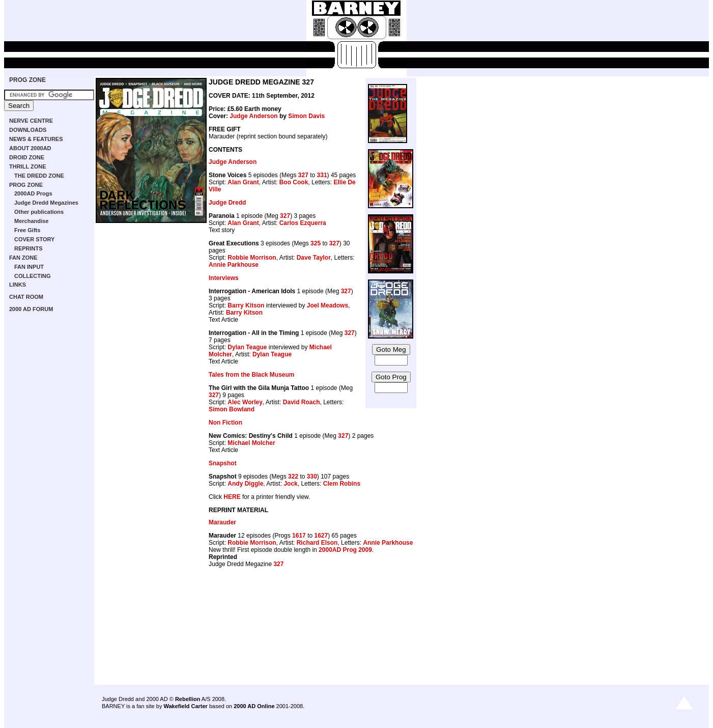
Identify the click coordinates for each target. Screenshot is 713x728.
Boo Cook (294, 182)
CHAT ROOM (26, 297)
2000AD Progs (33, 193)
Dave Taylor (314, 258)
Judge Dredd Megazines (46, 203)
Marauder (222, 522)
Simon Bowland (232, 409)
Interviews (224, 278)
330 (312, 477)
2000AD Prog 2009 (345, 550)
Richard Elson (317, 543)
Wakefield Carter (185, 706)
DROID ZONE (27, 157)
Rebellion (188, 699)
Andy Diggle (245, 484)
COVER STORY (34, 239)
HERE (232, 497)
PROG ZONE (27, 80)
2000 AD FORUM (31, 309)
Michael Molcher (251, 443)
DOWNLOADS (28, 130)
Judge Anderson (253, 116)
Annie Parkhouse (234, 265)
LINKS (18, 285)
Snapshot (223, 463)
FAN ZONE (23, 258)
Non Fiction (225, 423)
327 (303, 175)
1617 (299, 536)
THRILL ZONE (28, 166)
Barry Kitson (246, 305)
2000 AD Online (254, 706)
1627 (321, 536)
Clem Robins (342, 484)
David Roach (302, 402)
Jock (290, 484)
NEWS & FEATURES (36, 139)
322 (293, 477)
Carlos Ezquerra (303, 223)
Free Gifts (27, 230)
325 (316, 243)
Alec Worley (245, 402)
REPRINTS (28, 248)
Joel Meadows (327, 305)
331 (322, 175)
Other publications (39, 212)
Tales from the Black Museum (252, 375)
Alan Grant (243, 182)
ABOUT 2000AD (30, 148)
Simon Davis (306, 116)
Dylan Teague (247, 347)
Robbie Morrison (252, 258)
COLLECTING (33, 276)
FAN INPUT (29, 267)
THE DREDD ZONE (39, 176)
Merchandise (31, 221)
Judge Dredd (227, 203)
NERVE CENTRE (31, 121)
